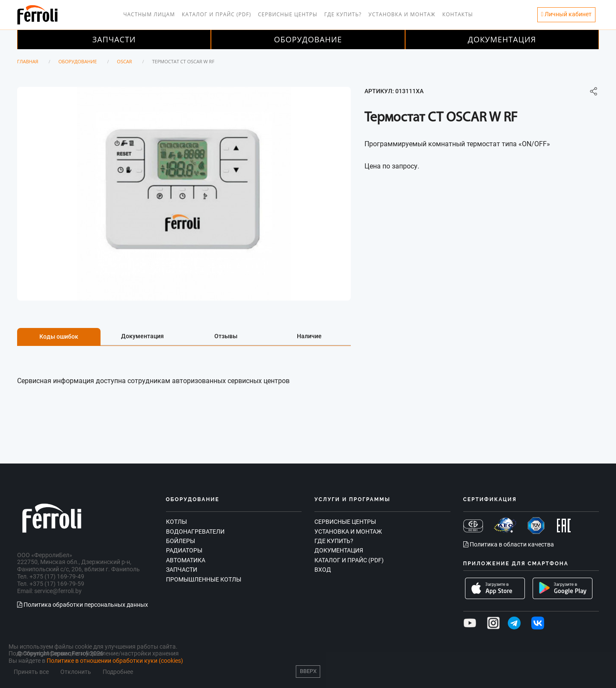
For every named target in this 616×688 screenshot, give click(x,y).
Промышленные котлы (204, 579)
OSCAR (124, 61)
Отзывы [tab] (226, 336)
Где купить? (343, 14)
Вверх (308, 671)
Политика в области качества (509, 544)
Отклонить (76, 672)
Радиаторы (184, 550)
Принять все (31, 672)
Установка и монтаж (402, 14)
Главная (28, 61)
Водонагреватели (195, 532)
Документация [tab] (142, 336)
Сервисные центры (288, 14)
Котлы (176, 522)
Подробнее (118, 672)
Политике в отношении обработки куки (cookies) (115, 661)
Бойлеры (181, 541)
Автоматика (186, 560)
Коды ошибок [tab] (59, 337)
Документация (502, 39)
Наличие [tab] (309, 336)
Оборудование (308, 39)
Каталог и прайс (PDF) (216, 14)
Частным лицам (149, 14)
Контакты (458, 14)
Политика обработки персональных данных (83, 605)
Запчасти (114, 39)
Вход (323, 570)
